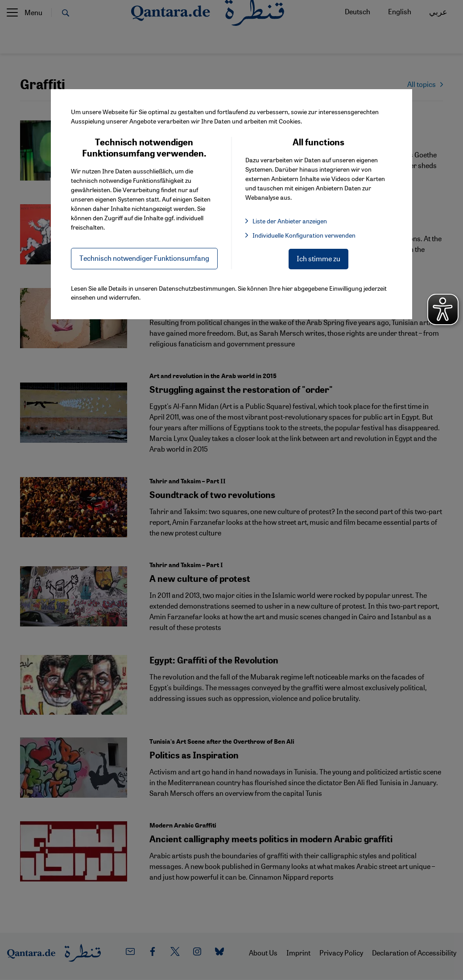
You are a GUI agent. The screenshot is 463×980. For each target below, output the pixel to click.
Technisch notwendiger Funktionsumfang (144, 258)
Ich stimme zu (318, 258)
